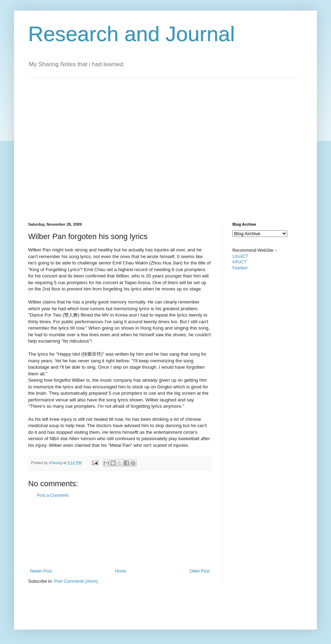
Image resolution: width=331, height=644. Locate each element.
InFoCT (239, 262)
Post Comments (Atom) (76, 581)
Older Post (199, 571)
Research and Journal (132, 34)
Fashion (240, 268)
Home (121, 571)
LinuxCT (240, 256)
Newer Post (41, 571)
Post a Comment (53, 495)
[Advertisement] (66, 144)
